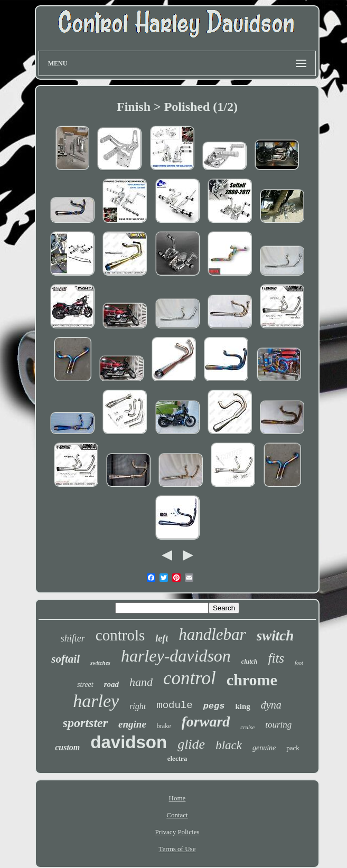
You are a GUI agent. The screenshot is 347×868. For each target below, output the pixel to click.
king (242, 706)
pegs (214, 706)
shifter (73, 638)
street (85, 685)
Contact (177, 815)
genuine (264, 748)
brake (164, 726)
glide (191, 744)
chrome (252, 680)
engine (132, 724)
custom (67, 747)
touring (278, 725)
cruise (247, 727)
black (229, 745)
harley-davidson (176, 656)
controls (120, 635)
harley (96, 701)
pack (293, 748)
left (162, 638)
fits (276, 658)
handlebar (212, 634)
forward (206, 721)
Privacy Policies (177, 832)
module (174, 705)
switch (275, 636)
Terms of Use (177, 849)
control (190, 678)
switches (100, 663)
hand (141, 682)
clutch (250, 662)
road (111, 684)
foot (299, 663)
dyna (271, 705)
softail (65, 659)
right (138, 706)
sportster (85, 723)
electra (177, 758)
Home (177, 798)
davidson (129, 742)
